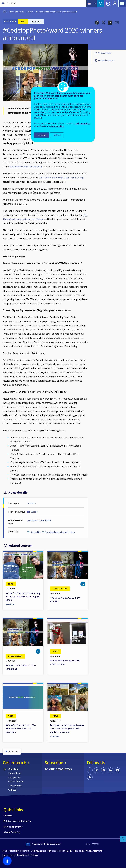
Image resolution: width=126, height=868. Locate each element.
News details (105, 53)
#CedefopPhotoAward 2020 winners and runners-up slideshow (21, 729)
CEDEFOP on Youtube (104, 770)
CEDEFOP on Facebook (90, 770)
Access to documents (60, 851)
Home (4, 11)
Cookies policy (77, 851)
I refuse (57, 135)
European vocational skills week (26, 167)
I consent (42, 135)
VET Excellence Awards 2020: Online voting (62, 178)
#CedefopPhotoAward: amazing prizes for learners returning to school (23, 597)
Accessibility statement (19, 851)
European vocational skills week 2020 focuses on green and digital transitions (67, 729)
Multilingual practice (40, 851)
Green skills (35, 532)
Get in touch (15, 763)
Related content (106, 60)
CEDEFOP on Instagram (117, 770)
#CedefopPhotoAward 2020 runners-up (21, 667)
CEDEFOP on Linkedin (111, 770)
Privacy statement (94, 851)
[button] (97, 23)
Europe (34, 512)
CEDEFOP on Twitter (97, 770)
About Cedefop (12, 832)
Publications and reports (17, 821)
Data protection (9, 855)
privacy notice (56, 126)
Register (115, 3)
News (30, 12)
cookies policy (82, 123)
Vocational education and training (60, 532)
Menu (122, 3)
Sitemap (34, 855)
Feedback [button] (123, 839)
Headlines (31, 503)
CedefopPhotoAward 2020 (39, 520)
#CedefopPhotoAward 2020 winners (65, 600)
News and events (17, 12)
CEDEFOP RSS (90, 777)
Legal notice (23, 855)
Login (108, 3)
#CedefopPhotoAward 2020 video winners (65, 662)
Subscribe (54, 763)
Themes (8, 816)
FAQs (4, 851)
